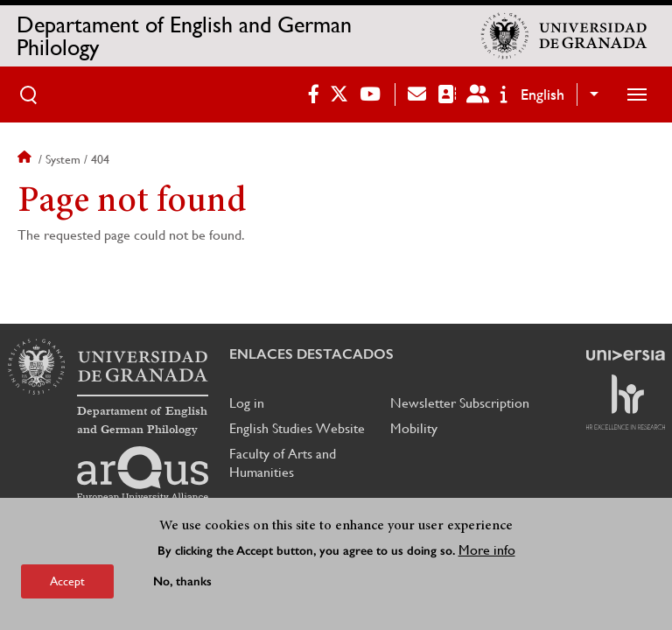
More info (487, 550)
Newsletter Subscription (460, 403)
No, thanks (182, 581)
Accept (67, 581)
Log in (247, 403)
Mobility (414, 428)
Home (26, 159)
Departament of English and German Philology (184, 36)
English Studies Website (297, 428)
